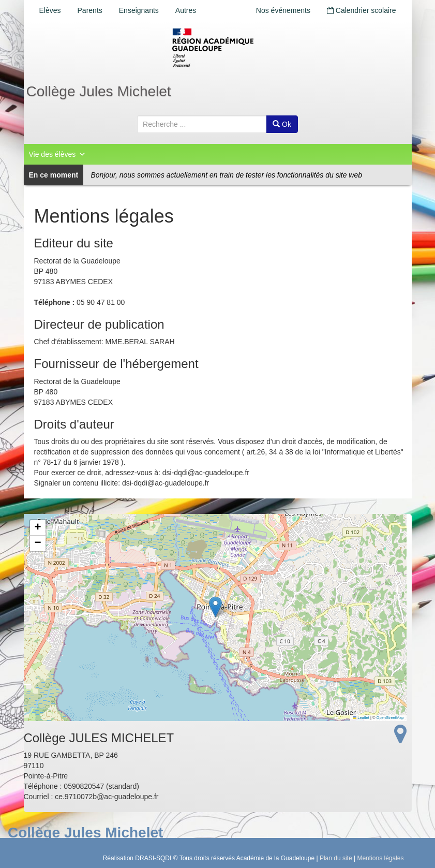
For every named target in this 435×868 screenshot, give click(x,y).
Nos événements (283, 10)
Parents (90, 10)
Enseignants (139, 10)
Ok (282, 124)
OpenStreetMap (390, 718)
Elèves (50, 10)
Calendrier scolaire (362, 10)
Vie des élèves (58, 154)
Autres (186, 10)
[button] (215, 607)
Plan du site (336, 858)
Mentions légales (380, 858)
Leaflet (361, 718)
